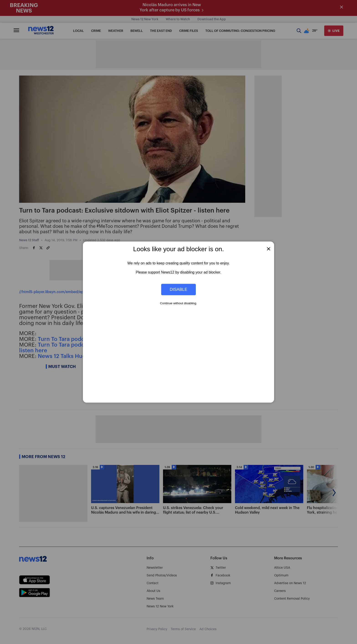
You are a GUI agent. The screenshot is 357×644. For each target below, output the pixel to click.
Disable (178, 289)
